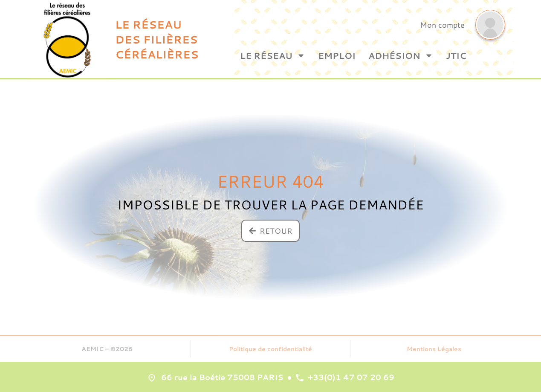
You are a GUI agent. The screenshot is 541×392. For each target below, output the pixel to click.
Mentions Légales (434, 349)
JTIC (456, 55)
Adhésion (401, 55)
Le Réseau (273, 55)
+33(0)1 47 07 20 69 (351, 377)
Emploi (337, 55)
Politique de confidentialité (270, 349)
